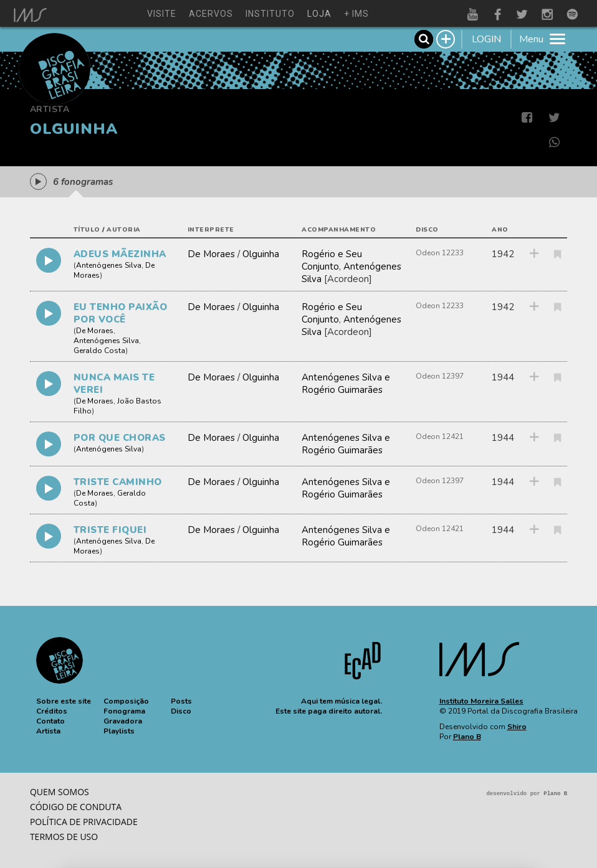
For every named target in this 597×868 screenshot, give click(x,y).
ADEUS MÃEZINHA (120, 254)
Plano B (467, 737)
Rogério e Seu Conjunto (332, 260)
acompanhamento (339, 230)
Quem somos (60, 792)
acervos (211, 14)
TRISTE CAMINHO (118, 482)
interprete (211, 230)
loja (319, 14)
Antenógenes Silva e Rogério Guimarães (346, 384)
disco (427, 230)
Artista (50, 109)
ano (500, 230)
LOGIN (486, 39)
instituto (270, 14)
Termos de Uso (64, 837)
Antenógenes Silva (109, 265)
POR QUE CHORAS (120, 438)
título (87, 230)
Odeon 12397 (440, 376)
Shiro (517, 727)
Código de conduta (76, 807)
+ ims (356, 14)
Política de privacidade (84, 822)
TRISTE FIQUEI (110, 530)
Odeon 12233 (440, 253)
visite (162, 14)
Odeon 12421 (440, 436)
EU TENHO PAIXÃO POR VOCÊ (121, 313)
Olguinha (261, 254)
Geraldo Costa (99, 351)
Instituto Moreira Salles (481, 701)
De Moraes (211, 254)
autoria (124, 230)
